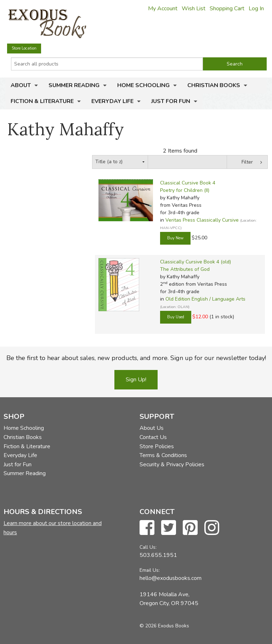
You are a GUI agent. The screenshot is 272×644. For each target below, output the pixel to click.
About (21, 85)
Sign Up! (136, 380)
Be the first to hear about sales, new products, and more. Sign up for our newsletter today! (136, 358)
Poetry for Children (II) (185, 190)
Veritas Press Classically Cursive (202, 220)
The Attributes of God (185, 269)
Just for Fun (171, 101)
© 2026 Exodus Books (164, 626)
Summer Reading (74, 85)
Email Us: (150, 570)
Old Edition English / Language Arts (205, 299)
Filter (247, 162)
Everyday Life (112, 101)
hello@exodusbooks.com (171, 578)
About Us (152, 428)
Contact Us (153, 437)
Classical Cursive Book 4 (188, 183)
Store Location (24, 48)
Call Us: (148, 547)
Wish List (194, 8)
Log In (256, 8)
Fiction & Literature (42, 101)
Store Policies (157, 446)
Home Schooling (143, 85)
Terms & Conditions (163, 455)
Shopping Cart (227, 8)
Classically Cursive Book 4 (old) (195, 262)
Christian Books (214, 85)
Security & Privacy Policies (172, 465)
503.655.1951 (158, 555)
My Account (163, 8)
